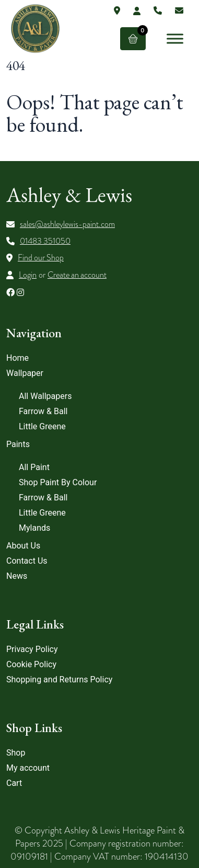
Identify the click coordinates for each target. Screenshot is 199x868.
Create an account (77, 275)
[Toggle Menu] (175, 38)
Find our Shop (41, 258)
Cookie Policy (31, 664)
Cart (14, 783)
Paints (18, 444)
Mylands (34, 528)
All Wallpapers (45, 396)
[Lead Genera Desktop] (35, 28)
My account (28, 768)
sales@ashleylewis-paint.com (67, 224)
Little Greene (42, 426)
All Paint (34, 467)
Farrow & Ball (43, 411)
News (17, 576)
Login (28, 275)
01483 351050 (45, 241)
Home (17, 358)
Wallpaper (25, 373)
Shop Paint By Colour (58, 482)
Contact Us (27, 561)
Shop (16, 753)
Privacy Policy (32, 649)
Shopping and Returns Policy (59, 679)
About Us (23, 546)
